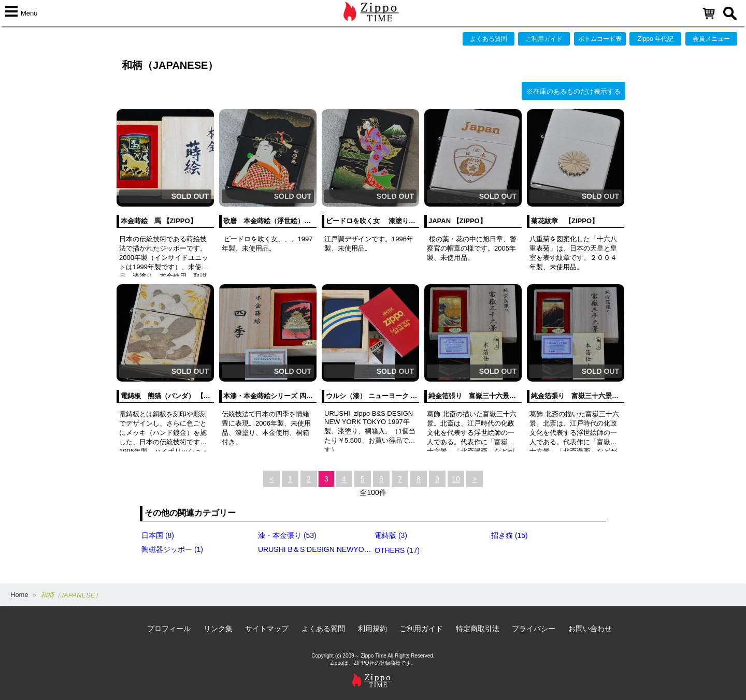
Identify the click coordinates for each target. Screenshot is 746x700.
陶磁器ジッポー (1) (172, 549)
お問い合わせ (590, 629)
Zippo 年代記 (656, 39)
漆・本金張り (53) (287, 535)
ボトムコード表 (600, 39)
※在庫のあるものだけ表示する (573, 91)
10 (456, 479)
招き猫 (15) (510, 535)
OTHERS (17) (397, 550)
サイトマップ (267, 629)
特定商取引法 (478, 629)
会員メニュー (711, 39)
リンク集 (218, 629)
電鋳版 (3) (391, 535)
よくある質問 (489, 39)
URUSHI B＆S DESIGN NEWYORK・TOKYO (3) (338, 549)
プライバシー (534, 629)
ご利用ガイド (544, 39)
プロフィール (169, 629)
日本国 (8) (158, 535)
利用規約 (372, 629)
